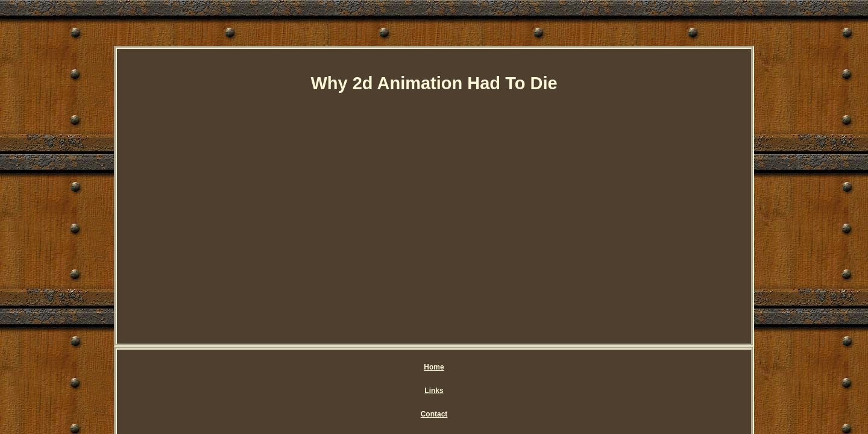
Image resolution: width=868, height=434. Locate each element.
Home (297, 367)
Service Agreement (540, 367)
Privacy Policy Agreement (446, 367)
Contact (372, 367)
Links (333, 367)
